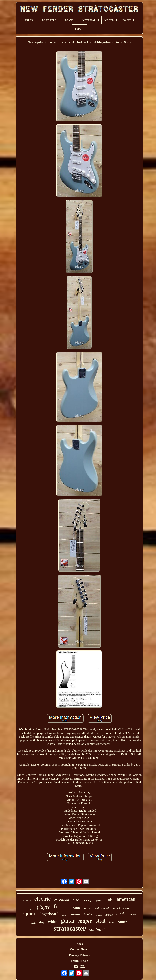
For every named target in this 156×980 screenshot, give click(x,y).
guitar (68, 921)
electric (42, 899)
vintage (88, 900)
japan (31, 909)
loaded (116, 908)
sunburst (97, 930)
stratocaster (70, 928)
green (98, 901)
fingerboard (49, 914)
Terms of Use (79, 961)
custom (75, 914)
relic (64, 915)
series (132, 914)
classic (127, 908)
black (77, 900)
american (126, 899)
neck (121, 914)
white (53, 922)
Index (79, 944)
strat (101, 921)
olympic (27, 901)
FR (83, 966)
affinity (99, 915)
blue (112, 922)
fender (62, 906)
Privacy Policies (79, 955)
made (33, 923)
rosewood (62, 900)
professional (101, 908)
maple (85, 921)
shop (42, 922)
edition (122, 922)
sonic (77, 908)
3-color (88, 914)
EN (76, 966)
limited (109, 915)
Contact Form (79, 949)
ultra (87, 908)
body (109, 900)
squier (29, 913)
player (43, 907)
